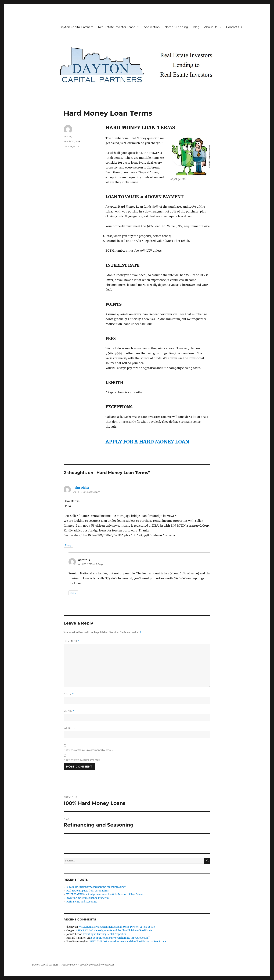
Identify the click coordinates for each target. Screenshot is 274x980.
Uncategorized (72, 146)
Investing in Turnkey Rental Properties (88, 898)
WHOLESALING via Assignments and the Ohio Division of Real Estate (104, 894)
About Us (211, 27)
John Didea (81, 488)
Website (70, 728)
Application (152, 27)
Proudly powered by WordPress (97, 965)
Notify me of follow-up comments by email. (88, 750)
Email (69, 711)
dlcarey (68, 137)
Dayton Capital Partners (76, 27)
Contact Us (234, 27)
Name (69, 694)
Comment (72, 641)
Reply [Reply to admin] (73, 593)
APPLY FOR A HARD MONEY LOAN (147, 442)
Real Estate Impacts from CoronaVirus (88, 891)
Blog (196, 27)
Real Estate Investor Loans (117, 27)
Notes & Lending (176, 27)
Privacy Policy (69, 965)
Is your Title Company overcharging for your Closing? (96, 887)
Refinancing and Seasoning (82, 902)
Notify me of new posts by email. (82, 760)
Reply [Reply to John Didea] (68, 545)
